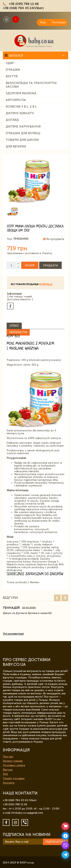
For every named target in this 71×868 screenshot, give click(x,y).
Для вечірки (16, 146)
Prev (57, 598)
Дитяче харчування (23, 126)
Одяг (10, 63)
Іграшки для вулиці (23, 133)
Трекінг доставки (14, 778)
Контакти (9, 783)
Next (65, 598)
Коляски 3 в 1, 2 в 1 (21, 107)
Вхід (43, 22)
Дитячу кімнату (20, 113)
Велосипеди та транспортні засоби (31, 85)
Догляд (12, 120)
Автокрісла (16, 100)
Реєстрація (59, 22)
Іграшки (13, 70)
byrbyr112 (46, 284)
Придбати (50, 266)
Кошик (30, 265)
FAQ (5, 774)
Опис (14, 326)
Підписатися (55, 842)
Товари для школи (22, 140)
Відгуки (8, 770)
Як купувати (54, 239)
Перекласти (18, 332)
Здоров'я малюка (21, 93)
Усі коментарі (13, 634)
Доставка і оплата (14, 765)
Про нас (8, 757)
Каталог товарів (13, 761)
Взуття (12, 76)
